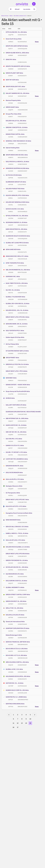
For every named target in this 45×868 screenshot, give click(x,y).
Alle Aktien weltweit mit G (20, 16)
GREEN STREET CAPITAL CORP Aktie (16, 595)
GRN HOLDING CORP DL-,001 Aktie (16, 662)
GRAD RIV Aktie (9, 60)
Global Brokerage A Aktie (12, 635)
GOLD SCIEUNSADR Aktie (13, 473)
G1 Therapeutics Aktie (11, 493)
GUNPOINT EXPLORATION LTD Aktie (16, 628)
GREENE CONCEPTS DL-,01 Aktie (15, 127)
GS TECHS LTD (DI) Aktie (12, 175)
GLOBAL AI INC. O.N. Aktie (13, 669)
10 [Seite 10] (30, 719)
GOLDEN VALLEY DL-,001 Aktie (15, 121)
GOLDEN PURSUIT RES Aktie (14, 189)
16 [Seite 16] (13, 727)
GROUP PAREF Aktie (11, 358)
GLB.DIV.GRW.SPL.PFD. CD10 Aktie (16, 195)
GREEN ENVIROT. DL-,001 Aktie (15, 601)
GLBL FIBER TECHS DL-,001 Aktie (15, 283)
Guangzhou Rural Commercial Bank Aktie (18, 513)
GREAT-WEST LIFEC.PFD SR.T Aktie (16, 500)
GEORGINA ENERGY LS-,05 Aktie (15, 222)
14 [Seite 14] (26, 723)
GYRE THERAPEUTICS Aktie (13, 263)
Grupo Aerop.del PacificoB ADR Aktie (16, 391)
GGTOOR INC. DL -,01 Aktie (13, 683)
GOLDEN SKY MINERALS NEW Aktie (16, 202)
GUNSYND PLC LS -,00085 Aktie (15, 697)
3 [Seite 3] (22, 715)
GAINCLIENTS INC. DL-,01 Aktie (15, 425)
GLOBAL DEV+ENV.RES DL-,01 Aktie (16, 304)
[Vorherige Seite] (9, 715)
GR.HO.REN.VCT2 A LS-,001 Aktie (15, 649)
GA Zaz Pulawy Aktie (11, 344)
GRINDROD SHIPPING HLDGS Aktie (16, 168)
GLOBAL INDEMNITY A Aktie (14, 587)
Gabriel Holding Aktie (11, 148)
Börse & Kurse (5, 16)
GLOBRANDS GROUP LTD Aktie (14, 182)
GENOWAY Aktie (10, 378)
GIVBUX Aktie (9, 398)
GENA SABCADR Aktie (12, 249)
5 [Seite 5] (30, 715)
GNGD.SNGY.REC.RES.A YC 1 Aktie (16, 256)
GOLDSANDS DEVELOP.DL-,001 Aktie (17, 676)
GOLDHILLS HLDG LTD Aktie (14, 615)
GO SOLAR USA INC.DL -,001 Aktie (16, 567)
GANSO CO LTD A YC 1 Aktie (13, 445)
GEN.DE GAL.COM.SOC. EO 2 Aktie (16, 527)
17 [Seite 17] (18, 727)
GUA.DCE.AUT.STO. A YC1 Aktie (15, 506)
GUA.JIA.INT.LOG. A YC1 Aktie (14, 540)
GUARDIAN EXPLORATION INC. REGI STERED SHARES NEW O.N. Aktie (22, 412)
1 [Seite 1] (13, 715)
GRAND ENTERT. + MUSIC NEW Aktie (16, 385)
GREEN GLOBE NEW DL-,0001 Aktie (16, 53)
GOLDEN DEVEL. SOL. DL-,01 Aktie (16, 310)
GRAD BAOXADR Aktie (12, 520)
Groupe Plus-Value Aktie (12, 114)
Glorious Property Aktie (12, 100)
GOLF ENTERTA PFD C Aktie (13, 331)
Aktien (11, 16)
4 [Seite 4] (26, 715)
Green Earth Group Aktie (12, 39)
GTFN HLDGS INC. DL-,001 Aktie (15, 32)
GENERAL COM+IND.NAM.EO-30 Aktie (17, 141)
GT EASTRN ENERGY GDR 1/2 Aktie (16, 351)
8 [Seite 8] (22, 719)
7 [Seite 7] (18, 719)
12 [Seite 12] (18, 723)
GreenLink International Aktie (14, 622)
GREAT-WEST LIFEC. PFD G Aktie (15, 371)
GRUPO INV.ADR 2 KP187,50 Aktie (15, 46)
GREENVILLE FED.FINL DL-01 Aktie (16, 364)
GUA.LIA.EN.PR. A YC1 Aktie (13, 479)
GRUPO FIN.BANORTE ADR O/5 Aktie (16, 66)
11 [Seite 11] (13, 723)
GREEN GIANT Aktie (11, 107)
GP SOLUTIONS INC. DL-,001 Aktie (15, 216)
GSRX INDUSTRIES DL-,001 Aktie (15, 229)
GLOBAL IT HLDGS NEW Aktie (14, 297)
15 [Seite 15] (30, 723)
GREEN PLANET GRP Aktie (13, 73)
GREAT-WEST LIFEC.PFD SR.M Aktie (16, 554)
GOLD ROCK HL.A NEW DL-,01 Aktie (16, 162)
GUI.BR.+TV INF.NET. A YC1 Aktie (15, 452)
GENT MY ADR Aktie (11, 80)
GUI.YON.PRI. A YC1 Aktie (12, 439)
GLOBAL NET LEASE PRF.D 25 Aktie (16, 243)
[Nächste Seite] (35, 715)
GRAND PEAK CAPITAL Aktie (14, 134)
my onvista (27, 9)
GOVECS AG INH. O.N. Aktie (13, 209)
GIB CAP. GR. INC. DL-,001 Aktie (15, 432)
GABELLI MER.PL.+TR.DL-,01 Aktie (16, 533)
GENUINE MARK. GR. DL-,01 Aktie (15, 324)
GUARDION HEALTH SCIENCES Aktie (16, 236)
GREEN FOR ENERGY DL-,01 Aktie (15, 560)
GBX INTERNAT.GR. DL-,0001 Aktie (16, 418)
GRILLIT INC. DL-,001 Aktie (13, 608)
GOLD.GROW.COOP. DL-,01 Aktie (15, 581)
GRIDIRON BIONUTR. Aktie (13, 466)
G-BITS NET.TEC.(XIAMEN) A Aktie (15, 459)
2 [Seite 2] (18, 715)
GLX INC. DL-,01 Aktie (11, 290)
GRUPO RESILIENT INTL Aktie (14, 87)
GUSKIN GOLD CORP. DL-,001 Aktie (16, 690)
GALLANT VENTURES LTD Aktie (15, 405)
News (37, 42)
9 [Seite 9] (26, 719)
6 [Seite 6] (13, 719)
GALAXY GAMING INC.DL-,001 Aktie (16, 93)
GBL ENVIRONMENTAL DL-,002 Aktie (16, 270)
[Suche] (34, 9)
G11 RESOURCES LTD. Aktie (13, 574)
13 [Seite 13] (22, 723)
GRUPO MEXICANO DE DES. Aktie (15, 155)
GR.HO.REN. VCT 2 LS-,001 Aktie (15, 655)
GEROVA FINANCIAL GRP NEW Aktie (16, 642)
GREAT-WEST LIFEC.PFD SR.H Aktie (16, 317)
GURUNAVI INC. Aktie (11, 277)
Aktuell (17, 9)
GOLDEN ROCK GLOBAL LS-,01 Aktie (16, 547)
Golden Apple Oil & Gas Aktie (14, 337)
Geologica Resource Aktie (13, 486)
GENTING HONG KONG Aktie (14, 704)
